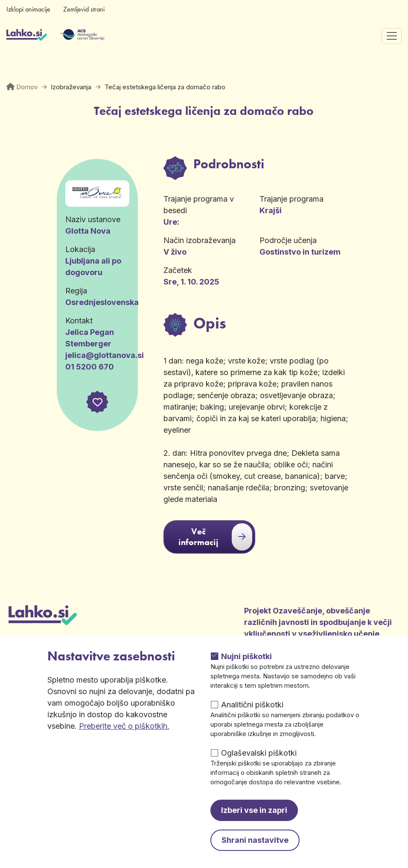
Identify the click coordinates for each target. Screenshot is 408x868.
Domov (27, 87)
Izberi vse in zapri (254, 810)
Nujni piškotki (246, 656)
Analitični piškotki (252, 705)
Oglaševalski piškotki (259, 753)
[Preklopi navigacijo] (392, 36)
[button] (97, 402)
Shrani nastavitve (255, 840)
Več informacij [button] (215, 537)
